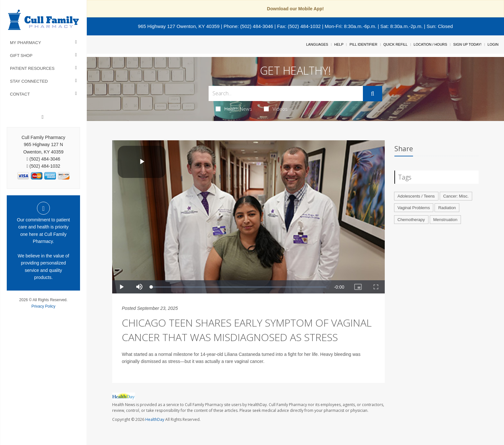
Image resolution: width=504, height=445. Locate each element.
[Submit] (373, 94)
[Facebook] (43, 117)
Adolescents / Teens (416, 196)
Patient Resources (32, 68)
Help (339, 44)
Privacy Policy (44, 306)
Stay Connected (29, 81)
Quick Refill (396, 44)
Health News (234, 109)
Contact (20, 94)
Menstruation (445, 220)
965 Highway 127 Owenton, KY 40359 (179, 26)
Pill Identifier (363, 44)
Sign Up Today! (467, 44)
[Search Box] (286, 93)
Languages (317, 44)
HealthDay (155, 419)
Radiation (447, 208)
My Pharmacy (26, 43)
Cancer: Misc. (456, 196)
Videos (276, 109)
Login (493, 44)
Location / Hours (430, 44)
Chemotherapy (411, 220)
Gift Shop (21, 56)
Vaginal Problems (414, 208)
